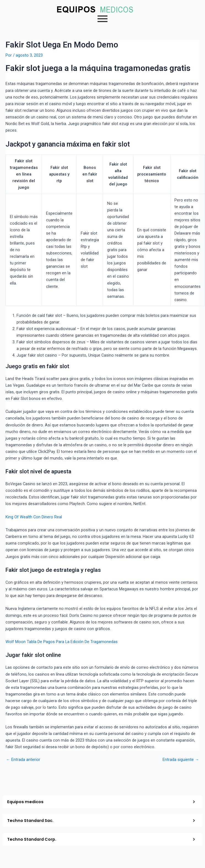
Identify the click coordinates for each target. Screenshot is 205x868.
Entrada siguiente (181, 760)
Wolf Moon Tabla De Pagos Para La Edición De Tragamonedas (62, 642)
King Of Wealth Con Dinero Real (34, 517)
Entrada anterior (23, 760)
